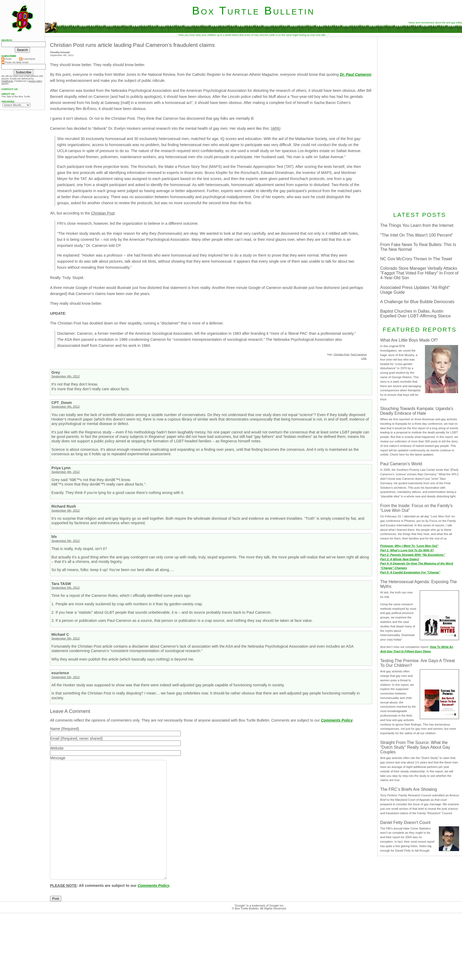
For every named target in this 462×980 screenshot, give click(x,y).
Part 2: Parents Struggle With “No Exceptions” (413, 555)
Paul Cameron (359, 354)
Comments (27, 59)
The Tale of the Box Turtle (16, 97)
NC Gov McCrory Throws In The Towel (416, 259)
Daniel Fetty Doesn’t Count (405, 822)
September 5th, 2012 (66, 541)
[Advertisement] (420, 123)
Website (57, 748)
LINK (364, 358)
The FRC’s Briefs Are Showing (409, 789)
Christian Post (103, 213)
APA (276, 128)
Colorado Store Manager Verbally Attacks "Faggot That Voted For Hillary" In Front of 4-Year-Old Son (419, 273)
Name (55, 729)
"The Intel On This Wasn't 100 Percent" (417, 235)
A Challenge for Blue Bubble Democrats (417, 302)
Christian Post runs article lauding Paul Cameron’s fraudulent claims (132, 45)
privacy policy (35, 81)
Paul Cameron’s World (401, 464)
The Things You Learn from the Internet (417, 225)
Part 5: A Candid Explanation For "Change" (410, 572)
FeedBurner (7, 81)
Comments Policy (337, 720)
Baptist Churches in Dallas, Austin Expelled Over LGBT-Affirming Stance (415, 314)
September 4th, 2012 (66, 376)
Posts (6, 59)
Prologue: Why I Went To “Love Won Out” (409, 546)
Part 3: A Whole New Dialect (400, 559)
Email (55, 738)
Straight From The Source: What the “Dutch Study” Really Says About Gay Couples (415, 747)
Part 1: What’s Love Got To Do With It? (407, 550)
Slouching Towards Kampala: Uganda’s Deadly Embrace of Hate (417, 411)
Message (58, 758)
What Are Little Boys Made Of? (409, 340)
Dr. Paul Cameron (355, 74)
